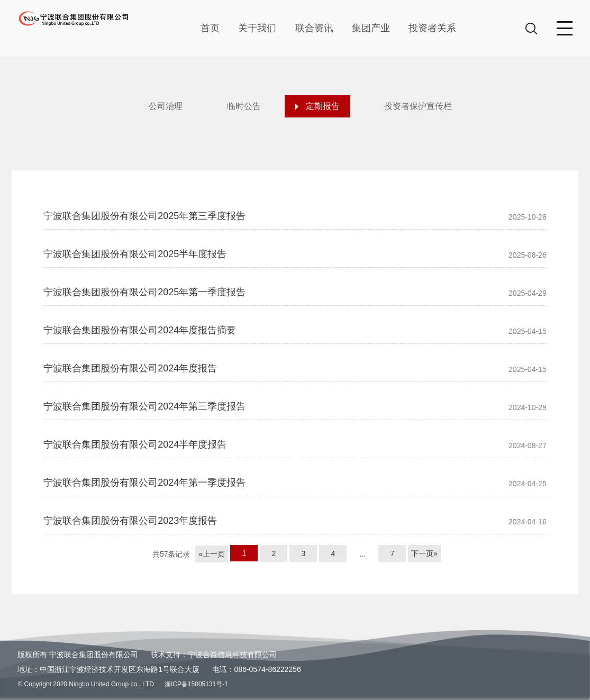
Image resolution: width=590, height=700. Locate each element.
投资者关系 (432, 28)
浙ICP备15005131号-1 (196, 684)
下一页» (424, 553)
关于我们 (257, 28)
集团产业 (371, 28)
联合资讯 (314, 28)
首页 (210, 28)
